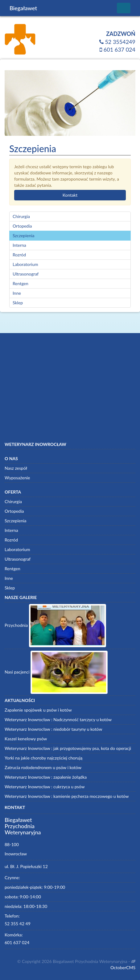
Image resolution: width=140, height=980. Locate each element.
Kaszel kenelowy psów (26, 739)
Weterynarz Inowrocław (35, 444)
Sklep (18, 303)
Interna (19, 245)
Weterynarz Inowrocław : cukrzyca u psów (45, 787)
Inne (17, 293)
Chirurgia (21, 216)
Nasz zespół (16, 468)
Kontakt (70, 195)
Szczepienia (24, 235)
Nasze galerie (21, 597)
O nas (11, 458)
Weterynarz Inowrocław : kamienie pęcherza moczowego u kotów (67, 796)
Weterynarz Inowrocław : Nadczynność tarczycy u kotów (58, 719)
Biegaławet (23, 8)
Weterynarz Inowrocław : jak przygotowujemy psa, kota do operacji (68, 748)
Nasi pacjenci (56, 672)
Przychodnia (55, 626)
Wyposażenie (17, 478)
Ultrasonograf (26, 274)
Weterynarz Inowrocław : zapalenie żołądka (46, 777)
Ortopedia (22, 226)
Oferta (13, 492)
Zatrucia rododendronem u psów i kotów (43, 767)
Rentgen (21, 283)
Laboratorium (25, 264)
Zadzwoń (121, 34)
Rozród (19, 255)
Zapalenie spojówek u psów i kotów (38, 710)
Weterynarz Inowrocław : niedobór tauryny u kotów (53, 729)
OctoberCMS (123, 967)
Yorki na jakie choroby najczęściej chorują (43, 758)
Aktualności (20, 700)
